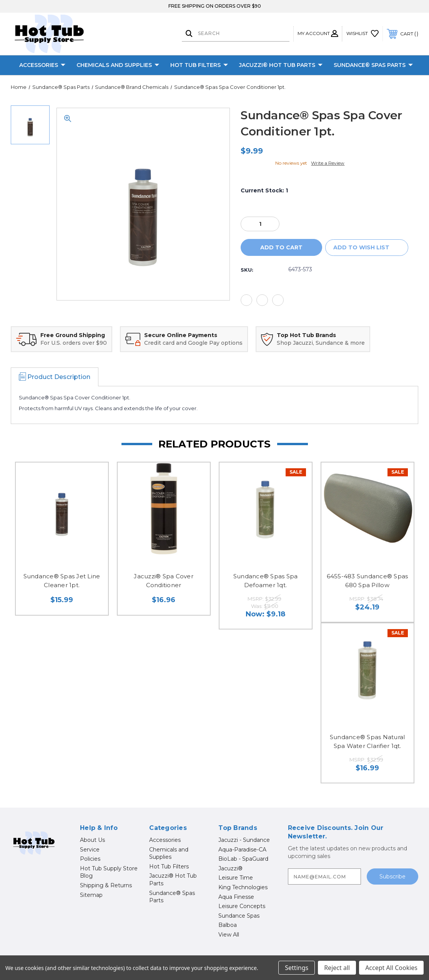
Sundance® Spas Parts (373, 65)
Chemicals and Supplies (118, 65)
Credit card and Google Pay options (193, 343)
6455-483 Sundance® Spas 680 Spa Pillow (367, 581)
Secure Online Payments (181, 335)
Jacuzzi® (230, 868)
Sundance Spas (239, 916)
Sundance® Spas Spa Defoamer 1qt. (266, 581)
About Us (92, 840)
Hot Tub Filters (199, 65)
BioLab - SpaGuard (243, 859)
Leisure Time (236, 878)
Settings (297, 968)
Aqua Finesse (236, 897)
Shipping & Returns (106, 885)
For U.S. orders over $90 (74, 343)
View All (229, 935)
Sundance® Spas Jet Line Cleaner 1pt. (62, 581)
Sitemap (91, 895)
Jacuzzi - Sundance (244, 840)
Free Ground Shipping (73, 335)
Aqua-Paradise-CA (242, 850)
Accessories (42, 65)
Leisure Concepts (242, 906)
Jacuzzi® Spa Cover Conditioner (164, 581)
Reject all (337, 968)
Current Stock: (264, 190)
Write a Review (328, 163)
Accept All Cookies (391, 968)
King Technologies (243, 887)
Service (90, 850)
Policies (90, 859)
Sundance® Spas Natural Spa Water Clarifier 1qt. (367, 741)
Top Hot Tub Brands (306, 335)
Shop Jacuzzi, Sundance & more (321, 343)
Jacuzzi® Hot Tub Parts (281, 65)
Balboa (228, 925)
